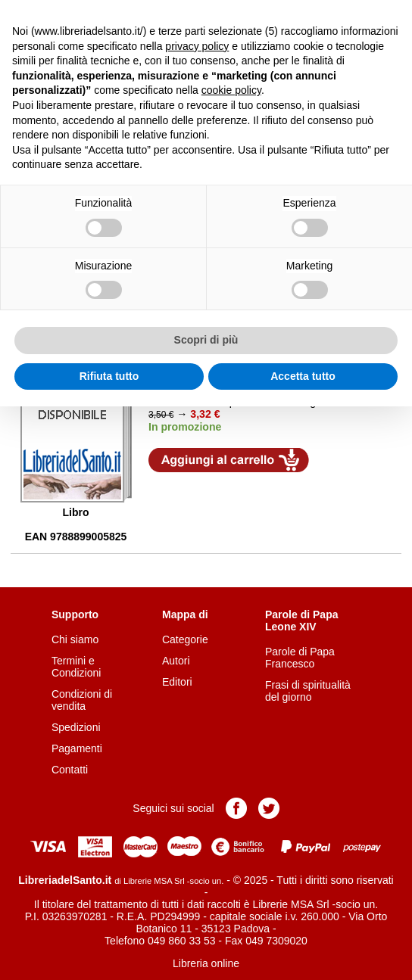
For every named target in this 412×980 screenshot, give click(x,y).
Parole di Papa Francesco (300, 658)
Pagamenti (77, 748)
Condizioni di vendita (82, 700)
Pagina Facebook (236, 808)
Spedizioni (76, 727)
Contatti (70, 770)
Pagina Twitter (269, 808)
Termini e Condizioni (76, 667)
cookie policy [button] (231, 90)
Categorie (185, 639)
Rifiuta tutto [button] (109, 376)
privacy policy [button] (197, 46)
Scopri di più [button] (206, 340)
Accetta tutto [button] (303, 376)
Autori (176, 661)
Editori (177, 682)
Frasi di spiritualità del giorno (308, 691)
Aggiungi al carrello (229, 460)
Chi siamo (75, 639)
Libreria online (206, 963)
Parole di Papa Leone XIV (301, 621)
